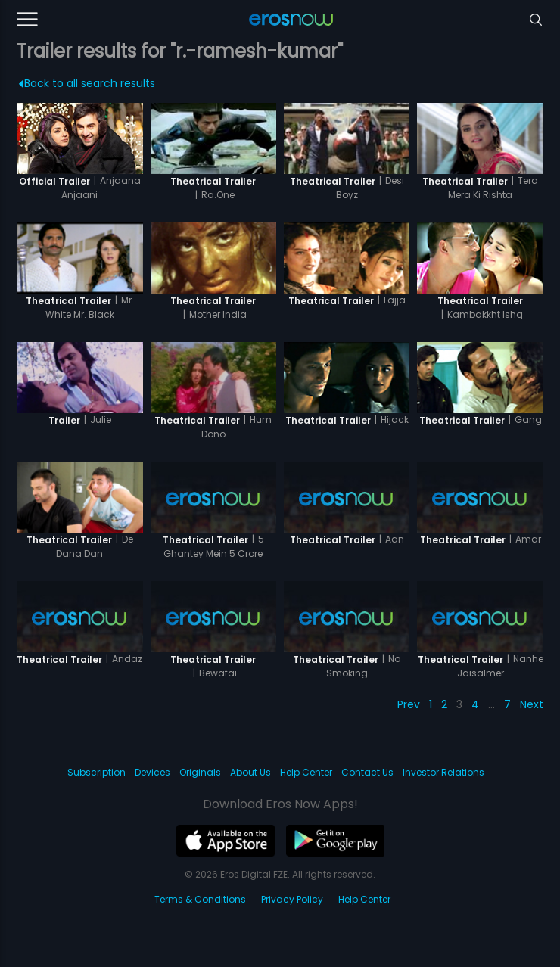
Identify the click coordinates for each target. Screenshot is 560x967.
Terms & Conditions (200, 899)
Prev (409, 704)
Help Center (306, 772)
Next (532, 704)
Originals (200, 772)
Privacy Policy (292, 899)
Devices (152, 772)
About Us (250, 772)
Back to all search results (87, 83)
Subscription (96, 772)
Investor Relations (443, 772)
